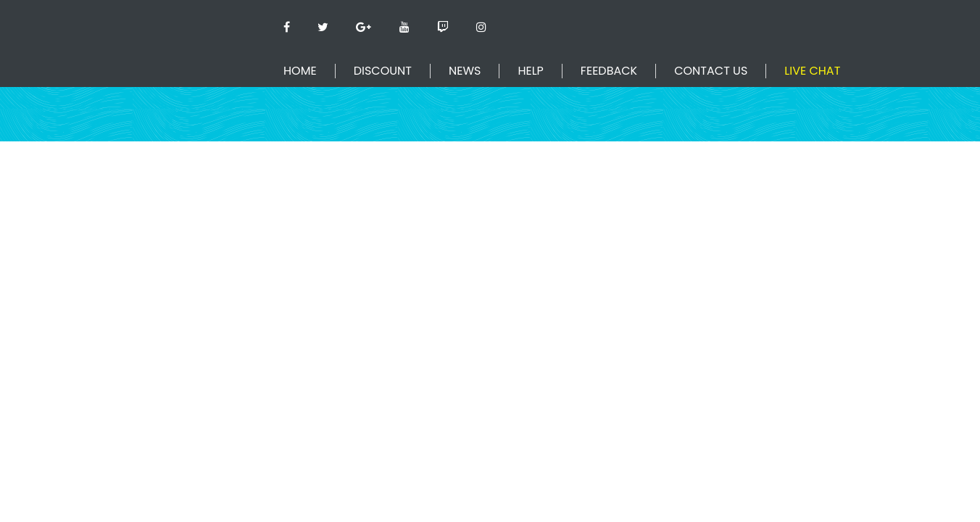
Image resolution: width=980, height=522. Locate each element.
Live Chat (812, 71)
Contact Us (711, 71)
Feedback (609, 71)
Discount (383, 71)
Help (530, 71)
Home (300, 71)
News (465, 71)
